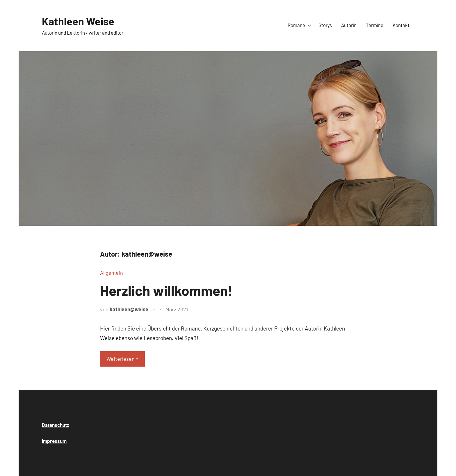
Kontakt (401, 25)
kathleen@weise (129, 309)
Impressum (54, 441)
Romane (298, 25)
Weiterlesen (121, 359)
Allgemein (112, 273)
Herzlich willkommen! (166, 290)
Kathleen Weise (78, 21)
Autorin (349, 25)
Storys (325, 25)
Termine (375, 25)
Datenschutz (56, 425)
